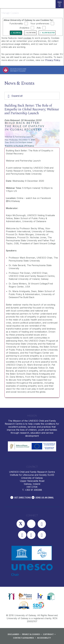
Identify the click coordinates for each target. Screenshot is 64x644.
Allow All (17, 33)
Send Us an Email (45, 497)
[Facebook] (42, 524)
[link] (12, 596)
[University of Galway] (14, 71)
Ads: (39, 28)
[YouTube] (22, 535)
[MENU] (60, 4)
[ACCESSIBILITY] (44, 638)
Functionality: (16, 23)
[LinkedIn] (31, 535)
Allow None (31, 33)
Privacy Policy (53, 60)
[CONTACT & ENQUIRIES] (25, 638)
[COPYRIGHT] (50, 634)
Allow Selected (48, 33)
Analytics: (24, 28)
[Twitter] (21, 524)
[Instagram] (31, 524)
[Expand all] (32, 96)
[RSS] (42, 535)
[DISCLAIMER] (15, 634)
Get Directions (23, 497)
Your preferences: (40, 23)
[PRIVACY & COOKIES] (32, 634)
